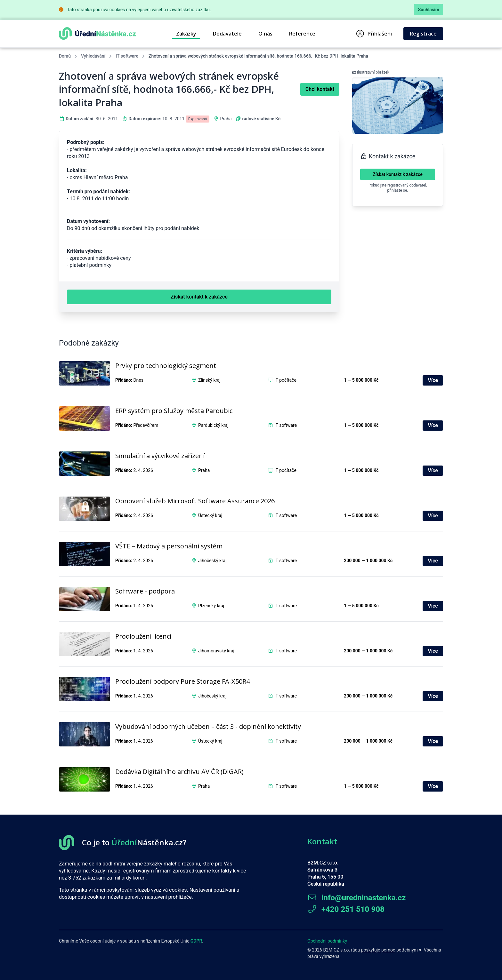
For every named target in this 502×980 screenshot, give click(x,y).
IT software (127, 56)
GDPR (196, 941)
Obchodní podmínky (327, 941)
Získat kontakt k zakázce (398, 174)
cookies (178, 890)
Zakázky (186, 34)
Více (433, 380)
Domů (65, 56)
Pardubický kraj (213, 425)
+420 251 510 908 (346, 909)
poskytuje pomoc (378, 950)
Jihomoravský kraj (216, 651)
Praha (226, 119)
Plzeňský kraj (211, 606)
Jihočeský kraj (212, 561)
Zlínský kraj (209, 380)
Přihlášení (374, 34)
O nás (265, 34)
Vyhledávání (93, 56)
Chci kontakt (320, 89)
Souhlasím (429, 10)
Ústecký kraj (210, 515)
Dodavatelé (227, 34)
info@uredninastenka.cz (356, 898)
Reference (302, 34)
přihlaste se (397, 190)
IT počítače (285, 380)
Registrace (423, 34)
